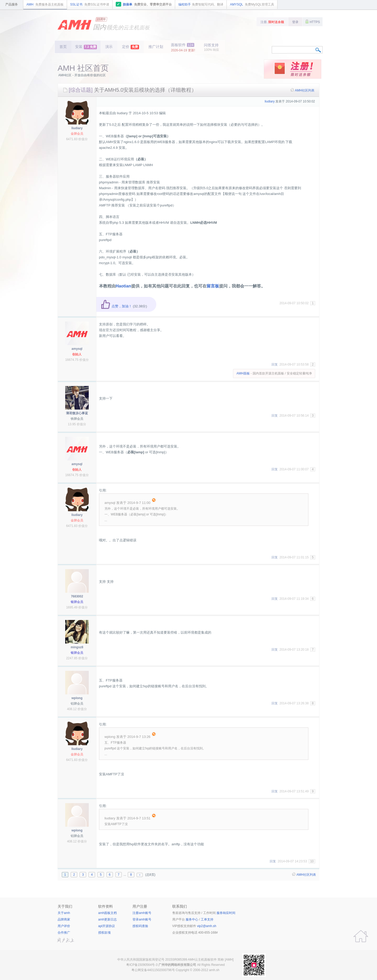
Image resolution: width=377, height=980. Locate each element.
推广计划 (156, 47)
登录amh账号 (142, 919)
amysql (77, 349)
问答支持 (212, 47)
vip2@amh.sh (207, 926)
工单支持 (207, 919)
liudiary (77, 128)
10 (312, 861)
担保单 (144, 4)
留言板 (213, 286)
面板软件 (183, 47)
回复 (275, 364)
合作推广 (64, 933)
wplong (77, 698)
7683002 (77, 596)
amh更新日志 (107, 919)
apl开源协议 (107, 926)
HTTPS (313, 21)
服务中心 (192, 919)
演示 (109, 47)
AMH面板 (243, 373)
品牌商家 (64, 919)
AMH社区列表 (305, 90)
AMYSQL (252, 4)
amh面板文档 (107, 913)
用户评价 (64, 926)
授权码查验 (140, 926)
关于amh (64, 913)
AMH (45, 4)
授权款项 (104, 933)
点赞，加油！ (116, 306)
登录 (295, 22)
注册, (272, 22)
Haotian (123, 286)
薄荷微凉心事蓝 (77, 413)
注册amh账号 (142, 913)
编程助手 (201, 4)
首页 (63, 47)
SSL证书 (90, 4)
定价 (131, 47)
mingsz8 (77, 647)
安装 (86, 47)
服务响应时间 (226, 913)
